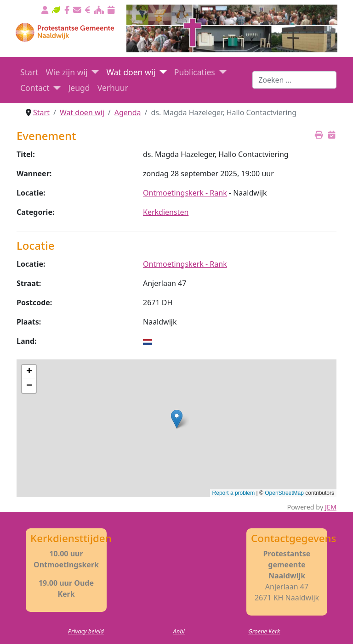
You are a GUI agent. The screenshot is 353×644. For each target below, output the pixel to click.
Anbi (179, 631)
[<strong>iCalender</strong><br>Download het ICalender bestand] (331, 134)
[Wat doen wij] (161, 72)
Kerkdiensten (166, 212)
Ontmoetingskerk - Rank (185, 193)
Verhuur (113, 88)
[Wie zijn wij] (94, 72)
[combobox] (294, 80)
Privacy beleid (86, 631)
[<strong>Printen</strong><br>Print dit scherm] (319, 134)
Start (29, 72)
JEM (331, 507)
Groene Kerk (264, 631)
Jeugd (79, 88)
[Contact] (55, 88)
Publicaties (195, 72)
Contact (35, 88)
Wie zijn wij (67, 72)
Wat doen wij (131, 72)
